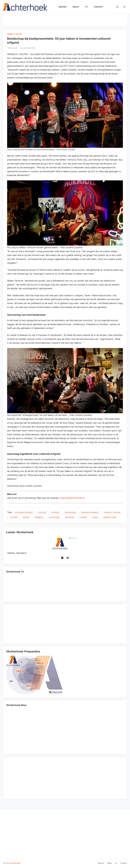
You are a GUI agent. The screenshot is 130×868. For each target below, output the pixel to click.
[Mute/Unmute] (68, 558)
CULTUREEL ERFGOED (24, 512)
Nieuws (63, 7)
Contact (99, 7)
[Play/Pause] (62, 558)
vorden (95, 517)
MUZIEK (26, 517)
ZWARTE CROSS (110, 517)
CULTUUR (42, 512)
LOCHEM (14, 517)
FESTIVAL (55, 512)
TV (86, 7)
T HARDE (83, 517)
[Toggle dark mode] (124, 7)
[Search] (117, 7)
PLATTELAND (54, 517)
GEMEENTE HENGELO (90, 512)
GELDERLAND (70, 512)
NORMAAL (39, 517)
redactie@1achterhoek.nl (72, 498)
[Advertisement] (65, 19)
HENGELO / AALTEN (14, 34)
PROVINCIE (70, 517)
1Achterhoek (15, 863)
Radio (76, 7)
